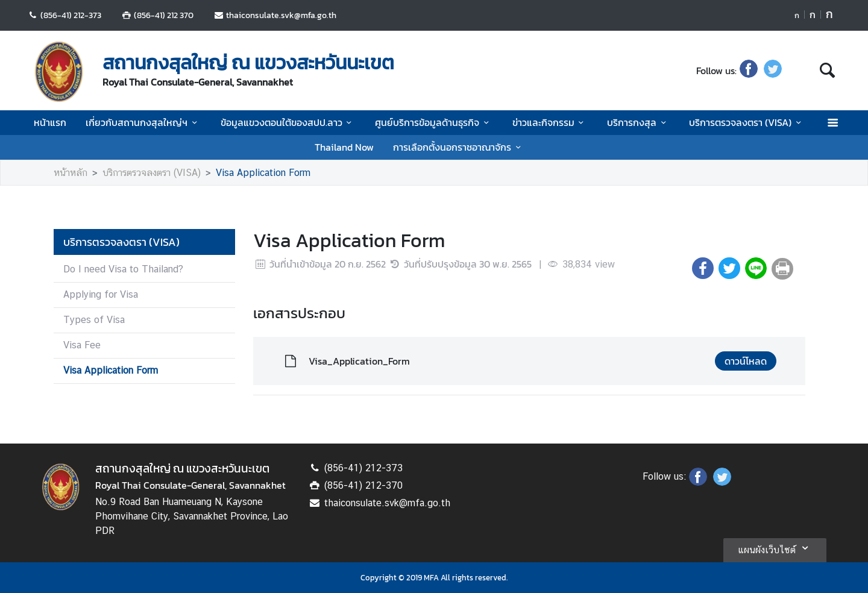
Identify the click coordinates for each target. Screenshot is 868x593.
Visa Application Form (263, 173)
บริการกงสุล (638, 122)
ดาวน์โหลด (746, 361)
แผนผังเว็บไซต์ (775, 548)
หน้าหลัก (71, 173)
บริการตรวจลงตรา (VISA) (747, 122)
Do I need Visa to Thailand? (123, 269)
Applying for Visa (101, 294)
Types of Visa (94, 320)
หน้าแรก (50, 122)
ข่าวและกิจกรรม (550, 122)
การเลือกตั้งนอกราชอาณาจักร (459, 147)
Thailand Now (344, 147)
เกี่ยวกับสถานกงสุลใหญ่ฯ (143, 122)
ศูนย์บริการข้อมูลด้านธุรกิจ (434, 122)
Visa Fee (82, 345)
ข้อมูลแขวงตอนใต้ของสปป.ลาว (288, 122)
